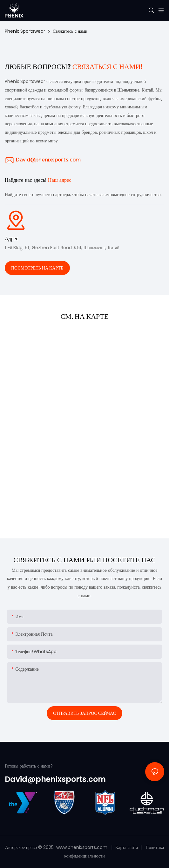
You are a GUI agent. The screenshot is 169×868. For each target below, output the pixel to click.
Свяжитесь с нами (70, 31)
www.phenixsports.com (82, 847)
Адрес (11, 239)
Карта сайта (127, 847)
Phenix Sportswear (25, 31)
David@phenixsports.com (48, 160)
